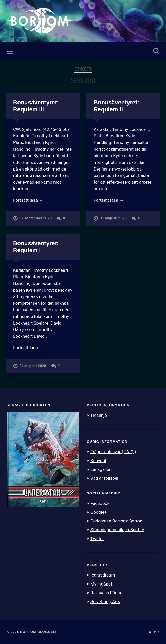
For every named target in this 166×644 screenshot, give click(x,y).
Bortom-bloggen (38, 632)
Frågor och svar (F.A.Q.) (113, 452)
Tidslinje (99, 415)
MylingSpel (101, 584)
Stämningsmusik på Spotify (117, 530)
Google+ (99, 512)
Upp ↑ (154, 632)
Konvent (98, 461)
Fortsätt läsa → (28, 200)
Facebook (100, 503)
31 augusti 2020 (113, 218)
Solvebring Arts (105, 601)
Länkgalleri (101, 469)
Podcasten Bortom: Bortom (117, 521)
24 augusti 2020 (33, 366)
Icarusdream (103, 575)
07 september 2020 (35, 218)
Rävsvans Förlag (107, 593)
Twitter (97, 539)
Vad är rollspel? (105, 478)
